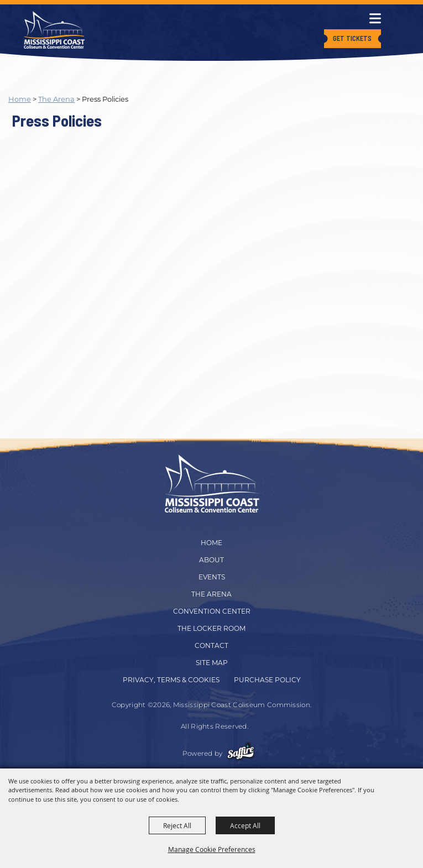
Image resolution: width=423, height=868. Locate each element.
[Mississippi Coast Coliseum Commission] (54, 30)
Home (20, 99)
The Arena (56, 99)
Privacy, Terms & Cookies (171, 680)
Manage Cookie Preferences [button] (212, 849)
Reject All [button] (177, 825)
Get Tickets (352, 38)
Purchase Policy (267, 680)
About (211, 560)
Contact (211, 645)
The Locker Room (211, 628)
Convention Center (212, 611)
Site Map (212, 663)
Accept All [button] (245, 825)
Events (212, 577)
